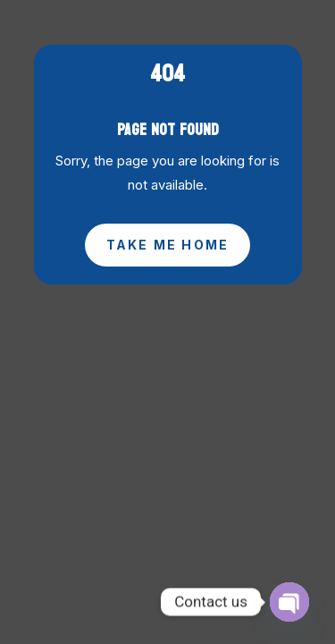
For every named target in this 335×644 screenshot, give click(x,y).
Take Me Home (168, 245)
